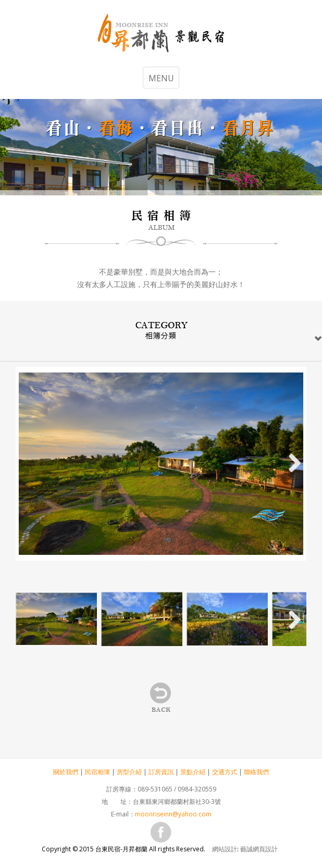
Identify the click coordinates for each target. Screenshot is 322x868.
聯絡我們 (256, 772)
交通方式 (225, 772)
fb (161, 832)
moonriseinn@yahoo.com (173, 814)
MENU (161, 78)
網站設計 (225, 849)
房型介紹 (129, 772)
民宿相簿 (97, 772)
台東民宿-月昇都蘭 (161, 34)
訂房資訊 (161, 772)
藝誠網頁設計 (259, 849)
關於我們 (66, 772)
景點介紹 (193, 772)
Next (291, 464)
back (161, 698)
